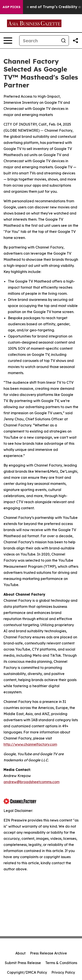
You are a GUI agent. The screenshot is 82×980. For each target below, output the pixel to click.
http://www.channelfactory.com (30, 744)
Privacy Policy (63, 972)
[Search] (39, 41)
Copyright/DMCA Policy (27, 972)
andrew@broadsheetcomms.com (31, 782)
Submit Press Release (23, 963)
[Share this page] (75, 41)
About (20, 953)
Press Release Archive (48, 953)
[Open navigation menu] (8, 41)
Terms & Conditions (61, 963)
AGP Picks (11, 7)
